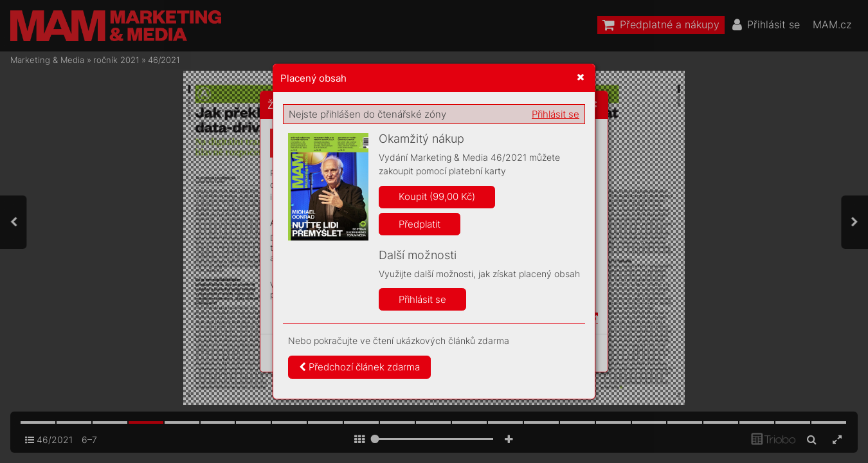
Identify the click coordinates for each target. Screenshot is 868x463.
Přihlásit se (556, 114)
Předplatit (420, 224)
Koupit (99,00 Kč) (437, 196)
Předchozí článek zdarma (359, 367)
